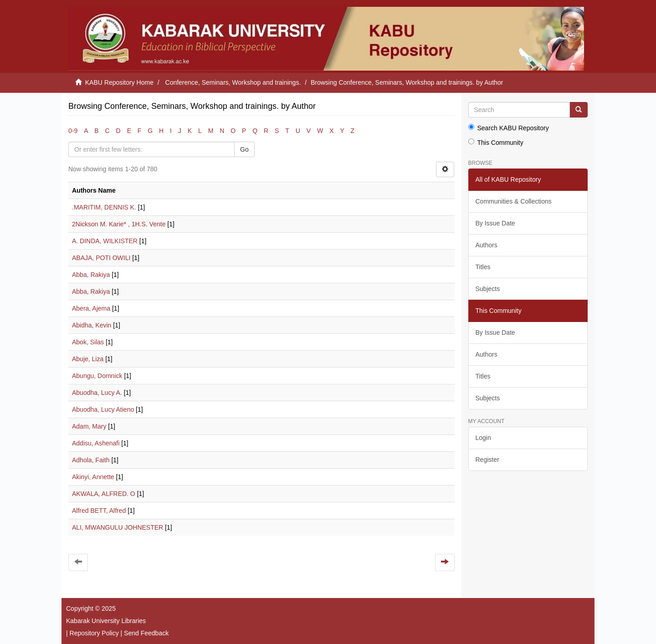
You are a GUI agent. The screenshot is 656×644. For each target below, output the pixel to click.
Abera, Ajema (91, 308)
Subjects (488, 289)
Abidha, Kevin (92, 325)
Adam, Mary (89, 426)
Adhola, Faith (91, 460)
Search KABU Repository (509, 128)
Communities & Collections (514, 201)
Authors (487, 245)
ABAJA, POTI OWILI (101, 258)
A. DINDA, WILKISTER (105, 241)
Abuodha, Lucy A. (97, 393)
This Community (496, 142)
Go (244, 149)
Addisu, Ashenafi (96, 443)
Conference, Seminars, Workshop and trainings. (233, 82)
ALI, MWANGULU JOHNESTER (118, 527)
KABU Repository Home (119, 82)
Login (483, 438)
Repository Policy (94, 633)
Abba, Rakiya (91, 275)
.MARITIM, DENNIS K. (104, 207)
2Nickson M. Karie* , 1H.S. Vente (119, 224)
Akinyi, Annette (93, 477)
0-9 (73, 131)
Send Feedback (146, 633)
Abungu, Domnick (97, 376)
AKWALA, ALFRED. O (104, 494)
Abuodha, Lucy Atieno (103, 409)
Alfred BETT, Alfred (99, 511)
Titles (483, 267)
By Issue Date (495, 223)
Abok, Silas (88, 342)
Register (487, 460)
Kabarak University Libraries (106, 621)
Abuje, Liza (88, 359)
